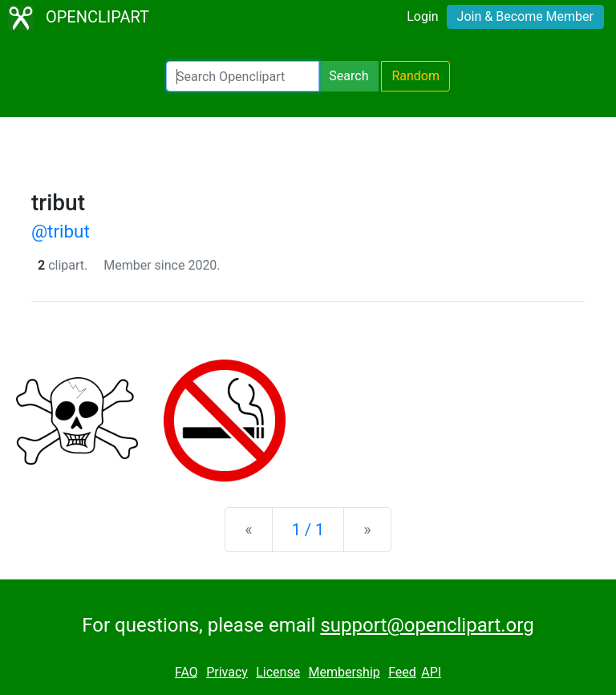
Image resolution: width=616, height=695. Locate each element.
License (278, 672)
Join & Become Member (525, 16)
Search (349, 76)
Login (422, 16)
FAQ (186, 672)
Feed (402, 672)
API (431, 672)
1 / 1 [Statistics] (308, 530)
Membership (344, 672)
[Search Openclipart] (243, 76)
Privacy (227, 672)
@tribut (61, 231)
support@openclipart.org (427, 625)
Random (415, 76)
